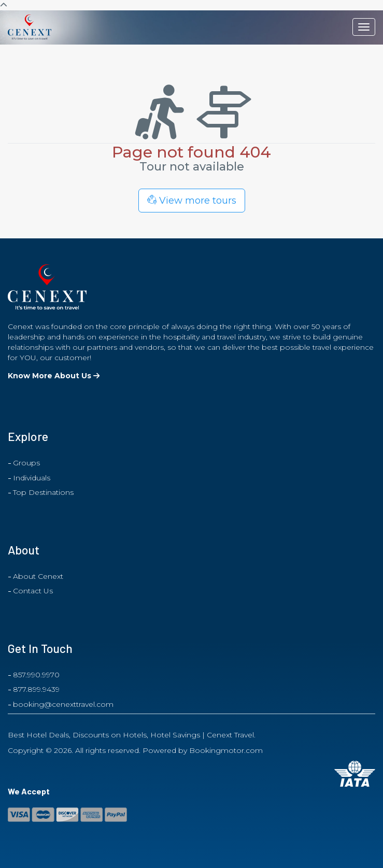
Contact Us (33, 591)
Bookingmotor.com (226, 750)
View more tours (192, 201)
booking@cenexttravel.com (63, 704)
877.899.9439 (36, 689)
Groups (26, 463)
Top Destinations (43, 492)
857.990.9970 (36, 675)
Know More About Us (54, 376)
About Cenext (38, 576)
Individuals (32, 478)
